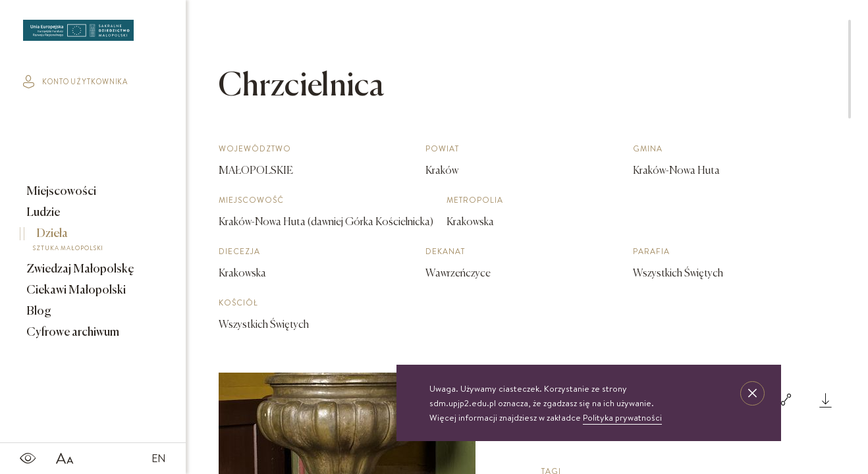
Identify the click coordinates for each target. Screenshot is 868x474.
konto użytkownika (75, 82)
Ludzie (42, 213)
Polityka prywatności (622, 417)
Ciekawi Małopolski (75, 290)
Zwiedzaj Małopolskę (79, 269)
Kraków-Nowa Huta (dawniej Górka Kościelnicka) (326, 223)
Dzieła (84, 242)
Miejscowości (60, 192)
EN (159, 458)
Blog (38, 311)
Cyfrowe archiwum (72, 332)
